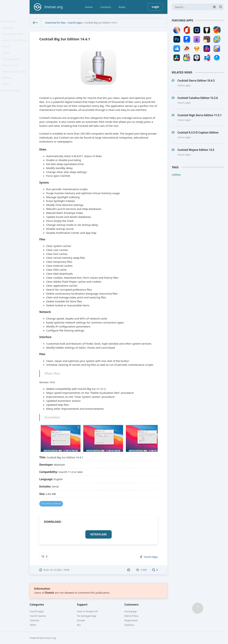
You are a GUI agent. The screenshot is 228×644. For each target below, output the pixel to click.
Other (33, 625)
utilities (176, 175)
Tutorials (34, 620)
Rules (122, 7)
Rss (79, 625)
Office (7, 59)
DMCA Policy (131, 616)
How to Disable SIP (88, 611)
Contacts (106, 7)
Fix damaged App (87, 616)
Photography (12, 66)
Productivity (11, 73)
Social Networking (15, 81)
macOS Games (11, 103)
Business (9, 29)
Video (7, 95)
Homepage (130, 611)
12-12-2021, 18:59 (60, 570)
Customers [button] (131, 605)
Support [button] (82, 605)
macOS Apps (10, 22)
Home (89, 7)
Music (7, 51)
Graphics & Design (15, 44)
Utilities (8, 88)
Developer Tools (13, 37)
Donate (81, 620)
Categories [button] (37, 605)
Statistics (129, 625)
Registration (131, 620)
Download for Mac (55, 23)
